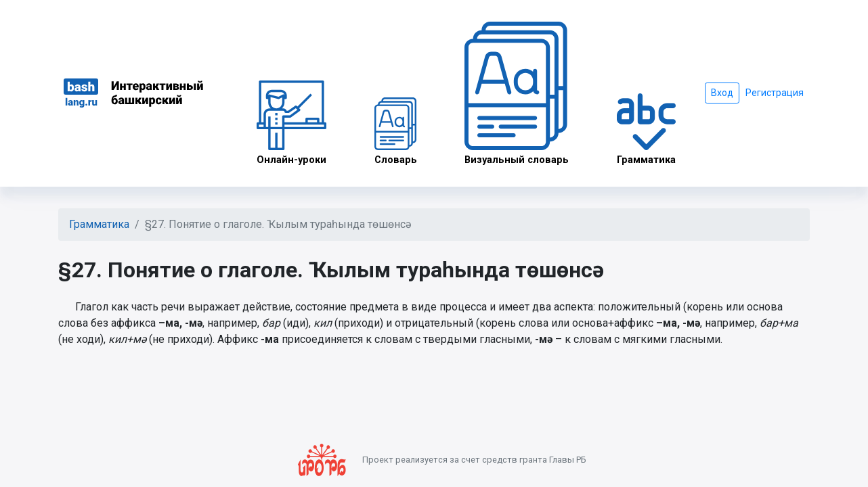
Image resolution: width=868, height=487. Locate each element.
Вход (722, 93)
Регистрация (775, 93)
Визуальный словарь (517, 94)
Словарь (396, 132)
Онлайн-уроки (291, 123)
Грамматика (646, 129)
